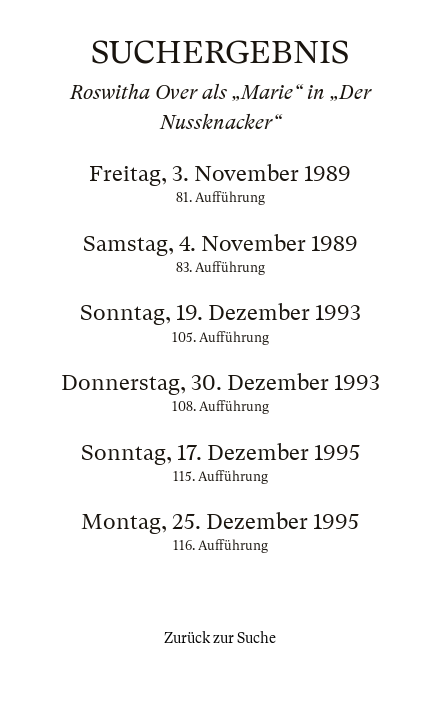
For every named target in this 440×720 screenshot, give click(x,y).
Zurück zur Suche (220, 638)
